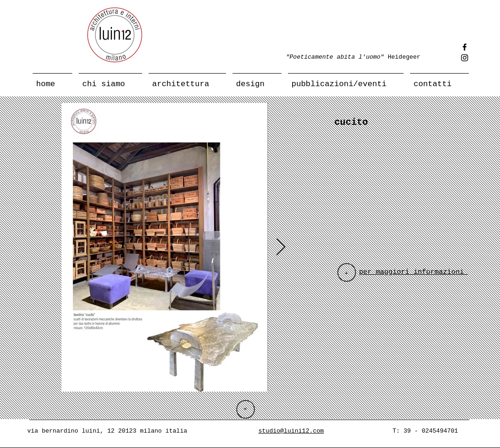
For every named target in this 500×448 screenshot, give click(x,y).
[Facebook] (465, 47)
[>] (246, 409)
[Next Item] (281, 248)
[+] (347, 272)
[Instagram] (465, 58)
